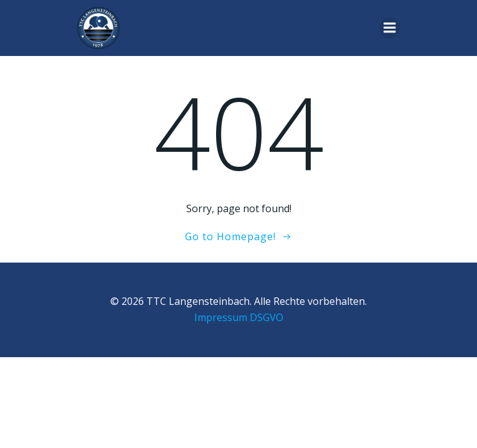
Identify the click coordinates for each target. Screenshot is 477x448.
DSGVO (267, 317)
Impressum (221, 317)
